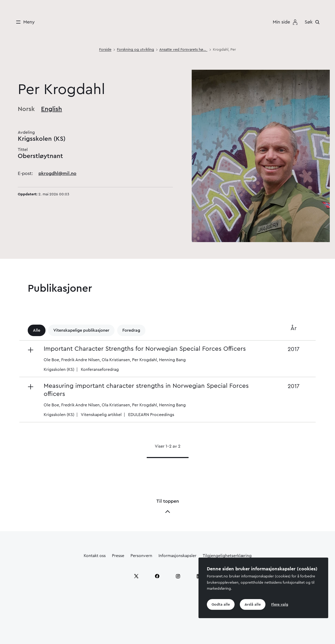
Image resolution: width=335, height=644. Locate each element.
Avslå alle (253, 605)
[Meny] (24, 22)
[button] (145, 359)
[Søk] (314, 22)
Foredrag (131, 330)
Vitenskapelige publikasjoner (81, 330)
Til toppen (168, 507)
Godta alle (221, 605)
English (52, 109)
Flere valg (280, 605)
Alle (37, 330)
